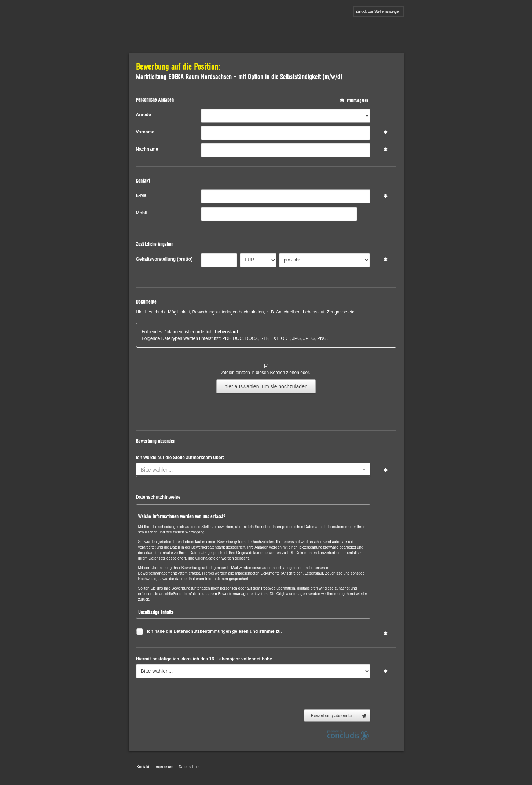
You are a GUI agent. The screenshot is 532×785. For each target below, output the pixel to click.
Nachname (147, 149)
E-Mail (142, 195)
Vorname (145, 132)
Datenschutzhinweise (158, 497)
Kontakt (143, 767)
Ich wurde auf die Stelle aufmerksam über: (180, 458)
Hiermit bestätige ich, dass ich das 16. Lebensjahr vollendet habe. (205, 659)
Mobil (142, 213)
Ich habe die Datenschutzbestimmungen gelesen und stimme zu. (214, 632)
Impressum (164, 767)
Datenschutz (189, 767)
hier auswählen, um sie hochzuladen (266, 386)
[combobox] (253, 470)
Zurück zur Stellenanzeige (377, 12)
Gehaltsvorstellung (164, 259)
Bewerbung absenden (339, 716)
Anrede (144, 115)
